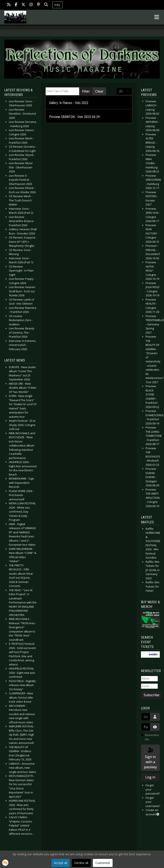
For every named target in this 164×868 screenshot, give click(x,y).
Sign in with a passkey (150, 758)
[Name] (149, 679)
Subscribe (152, 695)
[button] (5, 863)
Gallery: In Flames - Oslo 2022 (69, 103)
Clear (99, 91)
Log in (150, 777)
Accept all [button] (61, 863)
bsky (57, 5)
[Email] (149, 686)
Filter (86, 91)
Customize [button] (103, 863)
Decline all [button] (81, 863)
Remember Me (152, 737)
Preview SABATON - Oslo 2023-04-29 (74, 117)
